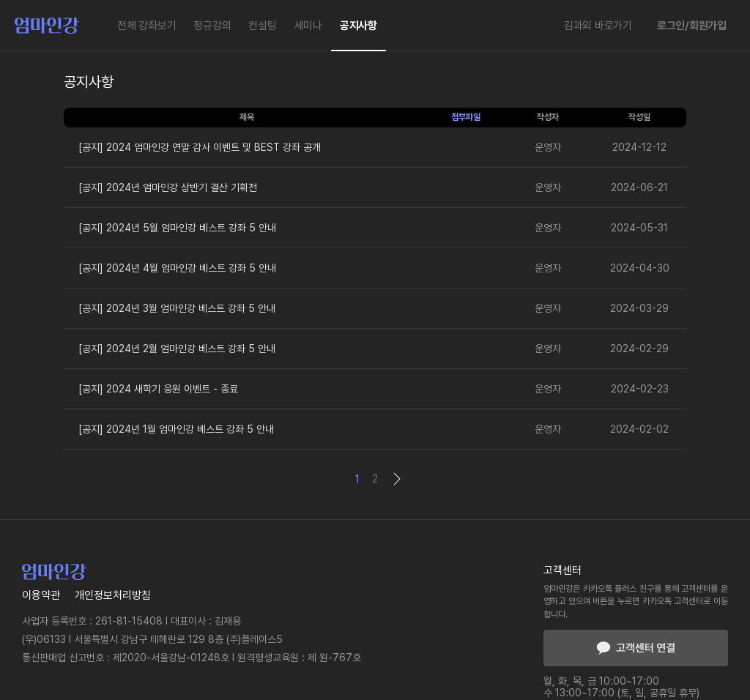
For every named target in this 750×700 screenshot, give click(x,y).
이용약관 (41, 595)
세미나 (308, 26)
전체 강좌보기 (146, 26)
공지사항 (359, 26)
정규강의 (212, 26)
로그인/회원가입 (692, 26)
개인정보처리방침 (113, 595)
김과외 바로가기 (598, 26)
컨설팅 (262, 26)
